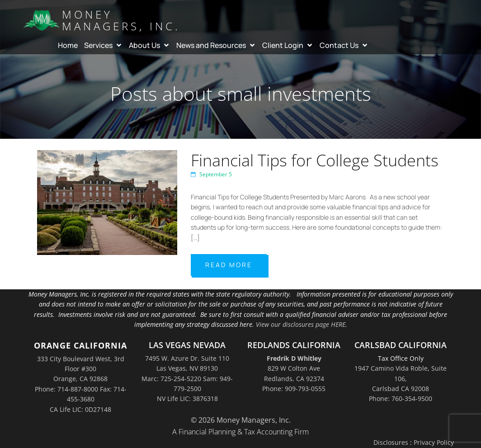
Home (68, 45)
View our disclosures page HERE (301, 324)
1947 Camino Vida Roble (391, 368)
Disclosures (391, 442)
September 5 (211, 174)
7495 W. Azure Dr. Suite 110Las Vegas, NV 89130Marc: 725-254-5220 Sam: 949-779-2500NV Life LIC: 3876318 (187, 379)
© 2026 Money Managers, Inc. (241, 420)
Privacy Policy (434, 442)
